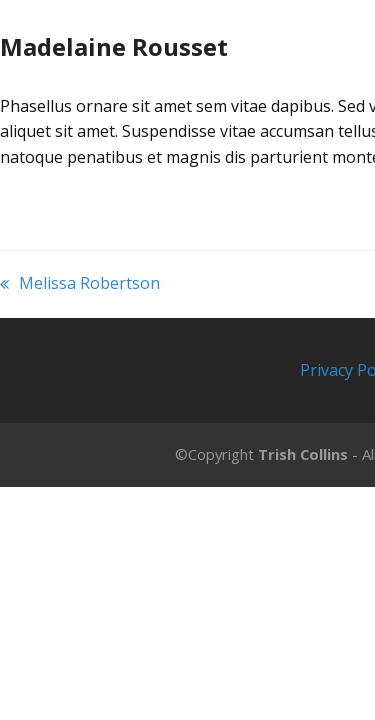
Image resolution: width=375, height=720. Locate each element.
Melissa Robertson (80, 284)
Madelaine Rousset (114, 46)
